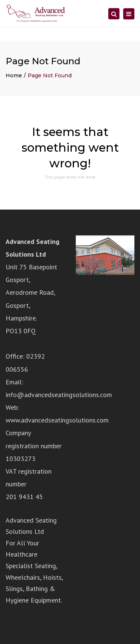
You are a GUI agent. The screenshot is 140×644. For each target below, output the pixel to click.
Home (14, 75)
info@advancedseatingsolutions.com (59, 395)
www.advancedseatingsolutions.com (57, 420)
